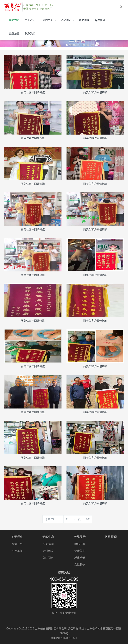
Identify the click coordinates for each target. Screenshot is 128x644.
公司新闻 (48, 544)
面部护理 (80, 544)
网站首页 (14, 20)
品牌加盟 (14, 34)
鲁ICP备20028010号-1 (64, 638)
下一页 (77, 519)
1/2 (88, 519)
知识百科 (48, 558)
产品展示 (67, 20)
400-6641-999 (64, 579)
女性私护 (80, 565)
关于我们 (31, 20)
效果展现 (84, 20)
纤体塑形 (80, 558)
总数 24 (50, 519)
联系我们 (30, 34)
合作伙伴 (100, 20)
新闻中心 (49, 20)
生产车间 (17, 551)
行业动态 (48, 551)
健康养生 (80, 551)
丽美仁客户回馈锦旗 (33, 92)
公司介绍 (17, 544)
